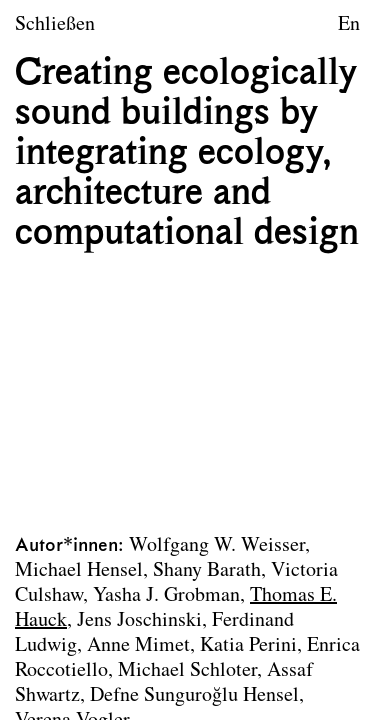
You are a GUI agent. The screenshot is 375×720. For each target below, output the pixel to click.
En (349, 25)
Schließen (55, 25)
